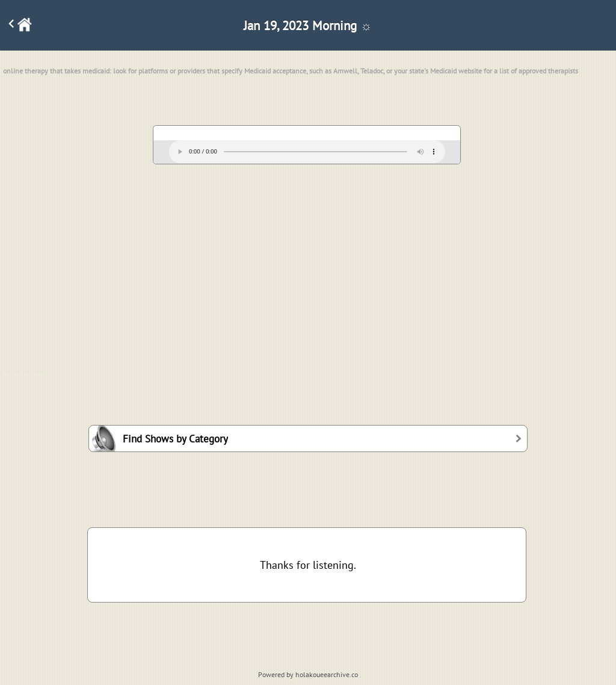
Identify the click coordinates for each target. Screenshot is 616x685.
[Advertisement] (308, 262)
